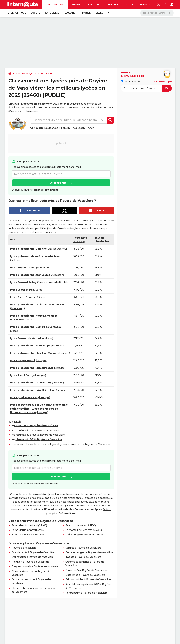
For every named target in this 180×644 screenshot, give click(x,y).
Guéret (38, 290)
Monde (86, 13)
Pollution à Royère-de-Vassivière (31, 562)
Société (35, 13)
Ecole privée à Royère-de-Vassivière (86, 570)
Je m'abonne (58, 183)
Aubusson (79, 128)
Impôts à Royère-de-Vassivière (83, 557)
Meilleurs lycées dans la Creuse (84, 535)
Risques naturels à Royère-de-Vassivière (35, 566)
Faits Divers (52, 13)
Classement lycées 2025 (29, 74)
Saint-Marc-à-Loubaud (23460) (29, 525)
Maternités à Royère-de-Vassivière (85, 575)
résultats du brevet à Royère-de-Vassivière (40, 435)
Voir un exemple (162, 82)
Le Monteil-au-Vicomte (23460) (84, 530)
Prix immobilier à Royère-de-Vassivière (88, 579)
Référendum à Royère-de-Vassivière (87, 593)
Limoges (59, 346)
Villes (99, 13)
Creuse (50, 74)
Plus (145, 4)
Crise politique (17, 13)
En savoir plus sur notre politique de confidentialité (35, 190)
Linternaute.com (131, 82)
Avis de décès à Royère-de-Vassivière (33, 552)
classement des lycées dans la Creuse (36, 425)
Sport (76, 4)
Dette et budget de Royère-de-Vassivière (89, 552)
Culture (94, 4)
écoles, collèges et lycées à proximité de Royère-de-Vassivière (74, 444)
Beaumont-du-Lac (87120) (81, 525)
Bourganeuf (51, 128)
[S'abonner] (146, 88)
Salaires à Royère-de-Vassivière (83, 548)
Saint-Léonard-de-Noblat (52, 282)
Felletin (65, 128)
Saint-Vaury (17, 308)
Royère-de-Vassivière (24, 548)
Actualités (55, 4)
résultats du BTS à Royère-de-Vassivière (39, 439)
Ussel (29, 320)
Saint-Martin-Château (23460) (29, 530)
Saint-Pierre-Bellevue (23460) (29, 535)
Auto (129, 4)
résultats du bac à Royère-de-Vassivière (38, 430)
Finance (113, 4)
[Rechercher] (157, 13)
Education (71, 13)
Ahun (91, 128)
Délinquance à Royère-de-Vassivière (33, 557)
